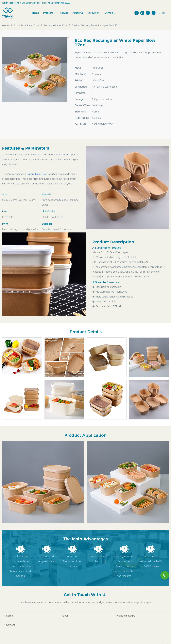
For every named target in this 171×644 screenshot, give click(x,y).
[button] (115, 13)
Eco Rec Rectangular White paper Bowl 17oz (96, 25)
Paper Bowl (33, 25)
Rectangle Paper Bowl (56, 25)
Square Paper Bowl (37, 174)
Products (18, 25)
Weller (6, 25)
